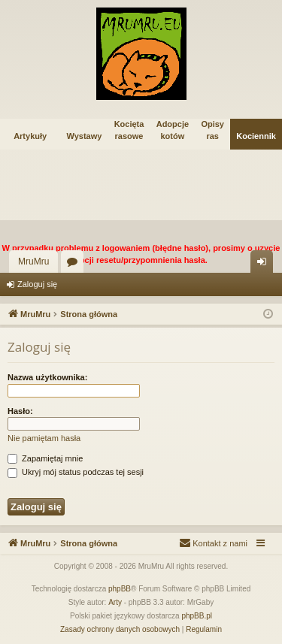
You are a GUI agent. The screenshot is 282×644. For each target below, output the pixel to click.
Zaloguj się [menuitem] (265, 265)
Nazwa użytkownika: (47, 377)
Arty (115, 602)
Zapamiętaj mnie (45, 458)
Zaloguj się (37, 284)
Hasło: (20, 411)
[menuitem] (213, 543)
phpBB (120, 589)
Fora (75, 265)
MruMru (33, 262)
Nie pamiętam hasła (44, 438)
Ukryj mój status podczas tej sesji (76, 472)
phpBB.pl (197, 616)
